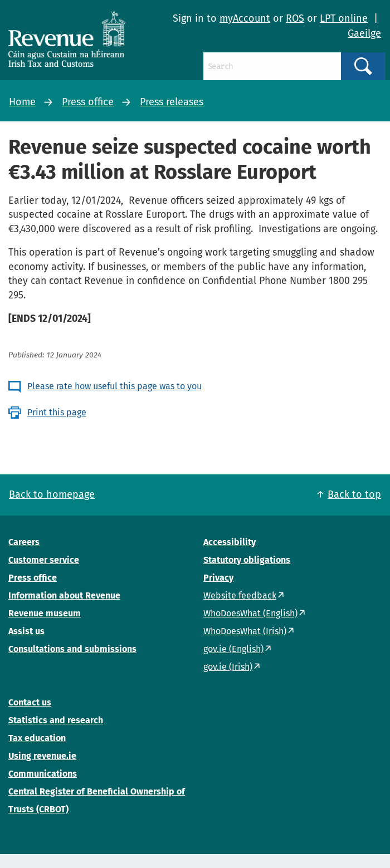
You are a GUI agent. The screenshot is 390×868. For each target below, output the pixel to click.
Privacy (218, 578)
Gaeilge (364, 33)
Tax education (37, 738)
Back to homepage (52, 494)
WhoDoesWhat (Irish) (245, 631)
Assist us (26, 631)
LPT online (344, 18)
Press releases (172, 102)
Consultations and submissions (72, 649)
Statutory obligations (247, 560)
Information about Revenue (64, 595)
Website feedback (240, 595)
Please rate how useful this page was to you (114, 386)
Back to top (354, 494)
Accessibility (230, 542)
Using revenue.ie (42, 756)
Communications (43, 774)
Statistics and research (56, 720)
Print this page (57, 412)
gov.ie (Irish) (228, 667)
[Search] (272, 66)
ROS (295, 18)
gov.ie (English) (233, 649)
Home (22, 102)
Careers (24, 542)
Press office (88, 102)
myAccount (245, 18)
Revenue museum (45, 613)
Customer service (44, 560)
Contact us (30, 702)
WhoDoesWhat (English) (250, 613)
